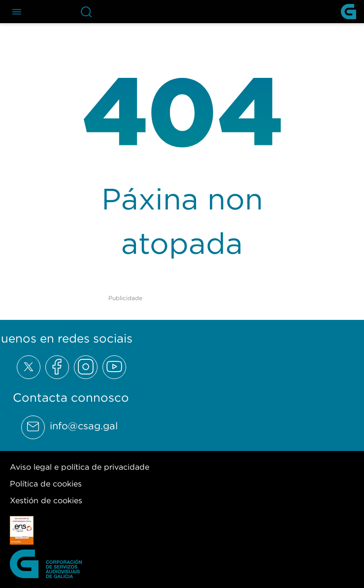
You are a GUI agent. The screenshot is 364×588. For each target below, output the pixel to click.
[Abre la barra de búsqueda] (86, 12)
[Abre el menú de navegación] (17, 12)
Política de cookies (46, 484)
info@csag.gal (84, 426)
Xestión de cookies (46, 500)
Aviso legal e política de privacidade (80, 467)
